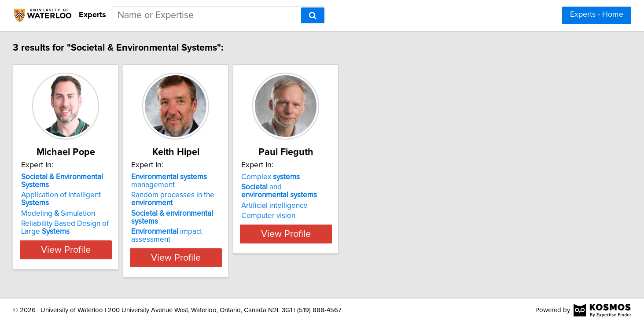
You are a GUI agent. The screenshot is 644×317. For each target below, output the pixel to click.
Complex (360, 177)
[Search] (313, 15)
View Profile (122, 250)
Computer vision (358, 216)
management (236, 181)
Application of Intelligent (121, 195)
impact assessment (234, 228)
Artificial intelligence (364, 206)
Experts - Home (597, 15)
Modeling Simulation (103, 206)
